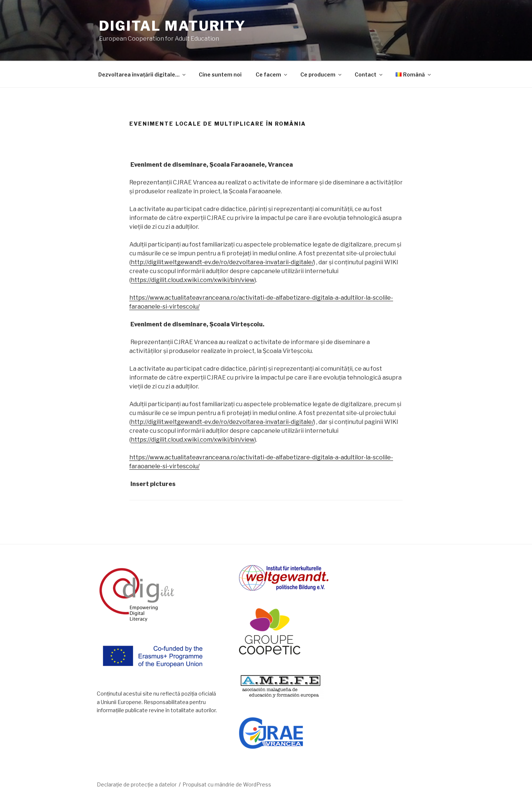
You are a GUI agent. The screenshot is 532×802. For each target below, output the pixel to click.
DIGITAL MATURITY (173, 26)
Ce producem (321, 74)
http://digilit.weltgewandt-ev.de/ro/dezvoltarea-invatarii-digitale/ (222, 262)
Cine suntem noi (220, 74)
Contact (369, 74)
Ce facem (272, 74)
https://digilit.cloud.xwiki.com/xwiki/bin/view (193, 280)
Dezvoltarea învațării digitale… (142, 74)
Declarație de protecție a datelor (137, 784)
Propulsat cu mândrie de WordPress (227, 784)
